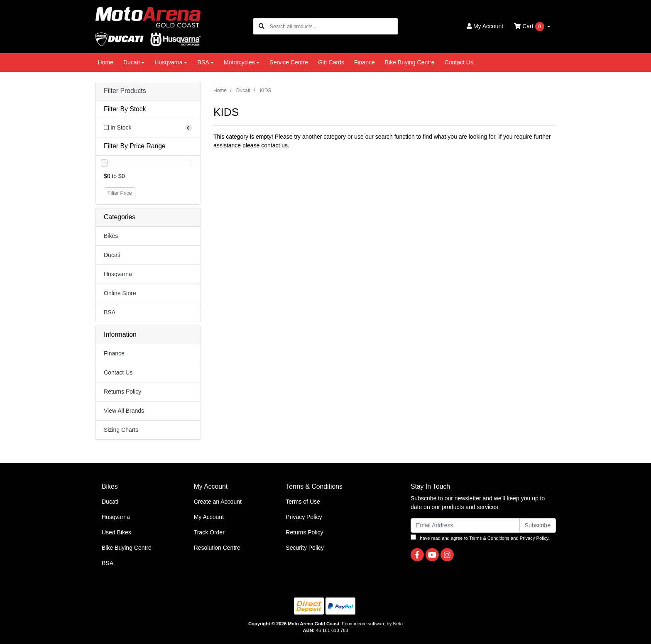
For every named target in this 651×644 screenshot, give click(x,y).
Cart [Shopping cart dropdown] (530, 27)
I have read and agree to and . (480, 537)
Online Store (120, 293)
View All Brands (124, 411)
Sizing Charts (121, 430)
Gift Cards (331, 62)
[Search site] (262, 26)
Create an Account (218, 502)
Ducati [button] (132, 62)
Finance (365, 62)
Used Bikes (116, 532)
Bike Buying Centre (410, 62)
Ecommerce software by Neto (372, 624)
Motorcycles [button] (239, 62)
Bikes (111, 236)
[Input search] (334, 26)
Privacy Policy (304, 517)
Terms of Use (303, 502)
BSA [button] (203, 62)
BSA (110, 312)
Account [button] (485, 26)
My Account (209, 517)
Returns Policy (122, 392)
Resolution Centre (217, 548)
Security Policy (305, 548)
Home (106, 62)
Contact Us (459, 62)
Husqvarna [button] (169, 62)
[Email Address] (465, 525)
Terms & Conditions (489, 538)
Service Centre (289, 62)
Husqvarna (118, 274)
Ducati (112, 255)
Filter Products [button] (125, 91)
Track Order (209, 532)
